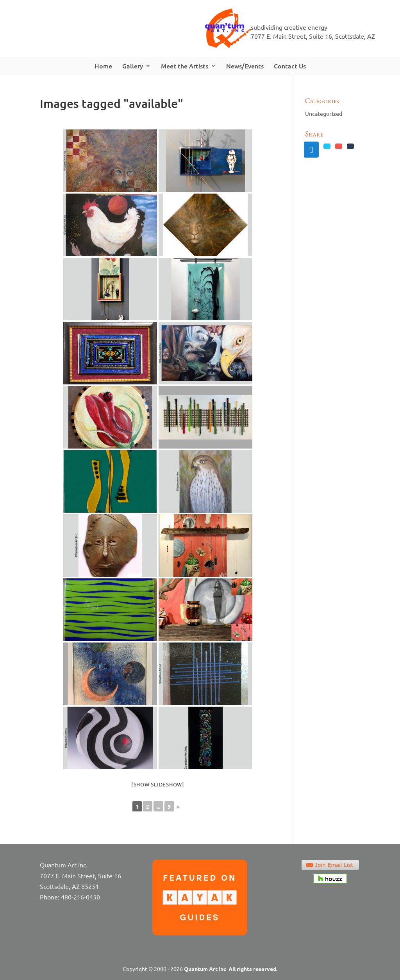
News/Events (245, 66)
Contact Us (290, 66)
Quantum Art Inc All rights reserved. (231, 969)
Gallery (133, 66)
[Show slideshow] (158, 784)
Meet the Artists (185, 66)
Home (103, 66)
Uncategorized (324, 114)
